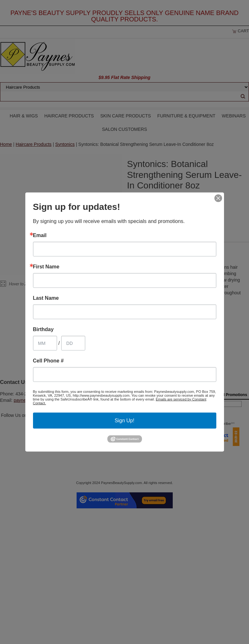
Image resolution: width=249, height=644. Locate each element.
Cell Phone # (48, 361)
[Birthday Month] (45, 343)
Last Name (46, 298)
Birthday (43, 329)
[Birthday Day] (73, 343)
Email (40, 235)
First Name (46, 266)
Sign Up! (125, 420)
